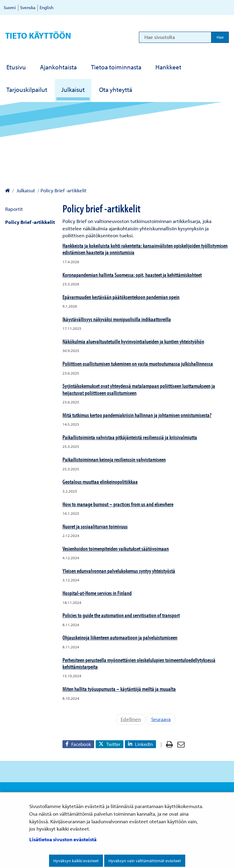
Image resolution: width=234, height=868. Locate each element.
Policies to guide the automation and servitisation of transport (121, 615)
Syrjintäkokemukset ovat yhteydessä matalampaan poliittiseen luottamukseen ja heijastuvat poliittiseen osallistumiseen (139, 389)
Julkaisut (25, 190)
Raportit (14, 209)
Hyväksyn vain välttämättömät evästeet (145, 861)
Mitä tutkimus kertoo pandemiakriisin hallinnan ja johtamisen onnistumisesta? (137, 415)
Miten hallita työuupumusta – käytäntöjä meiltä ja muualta (119, 689)
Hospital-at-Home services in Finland (97, 593)
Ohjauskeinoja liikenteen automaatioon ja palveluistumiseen (120, 637)
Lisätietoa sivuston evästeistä (63, 839)
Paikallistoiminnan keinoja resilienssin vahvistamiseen (114, 459)
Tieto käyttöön (38, 35)
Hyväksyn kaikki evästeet (76, 861)
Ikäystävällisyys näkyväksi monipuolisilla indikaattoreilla (117, 319)
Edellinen (131, 719)
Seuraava (161, 719)
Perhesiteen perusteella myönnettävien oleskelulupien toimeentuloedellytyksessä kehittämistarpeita (139, 663)
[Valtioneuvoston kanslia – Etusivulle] (7, 190)
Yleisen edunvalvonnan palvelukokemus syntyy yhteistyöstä (119, 571)
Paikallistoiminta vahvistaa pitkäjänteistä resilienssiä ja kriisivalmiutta (130, 437)
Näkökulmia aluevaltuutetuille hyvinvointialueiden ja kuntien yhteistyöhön (133, 341)
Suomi (10, 7)
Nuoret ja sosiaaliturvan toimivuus (95, 526)
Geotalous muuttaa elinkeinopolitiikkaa (100, 482)
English (46, 7)
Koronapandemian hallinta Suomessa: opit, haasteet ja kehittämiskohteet (132, 275)
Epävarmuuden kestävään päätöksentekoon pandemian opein (121, 297)
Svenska (28, 7)
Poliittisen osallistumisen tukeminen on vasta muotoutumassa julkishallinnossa (138, 364)
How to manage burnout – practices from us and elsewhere (118, 504)
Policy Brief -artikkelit (30, 222)
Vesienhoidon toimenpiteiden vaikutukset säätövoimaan (116, 549)
